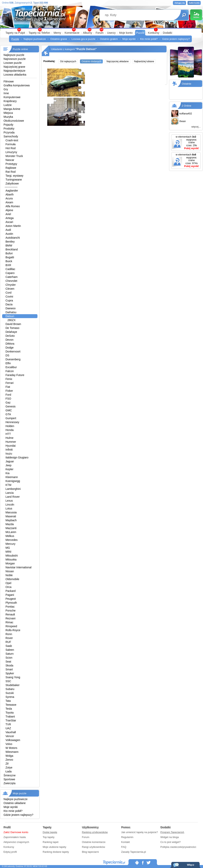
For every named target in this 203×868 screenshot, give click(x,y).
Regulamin (127, 837)
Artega (10, 218)
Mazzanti (11, 528)
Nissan (10, 571)
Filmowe (9, 81)
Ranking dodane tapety (56, 852)
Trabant (10, 716)
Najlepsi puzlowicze (35, 39)
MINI (8, 552)
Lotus (9, 508)
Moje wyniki (129, 39)
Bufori (9, 253)
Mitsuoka (11, 559)
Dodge (10, 348)
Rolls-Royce (13, 630)
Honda (10, 430)
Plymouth (11, 603)
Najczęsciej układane (118, 61)
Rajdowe (11, 168)
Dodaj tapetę (50, 832)
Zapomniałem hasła (15, 837)
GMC (9, 410)
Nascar (10, 160)
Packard (10, 591)
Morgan (10, 563)
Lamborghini (13, 489)
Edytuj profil (10, 852)
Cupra (9, 300)
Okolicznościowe (14, 121)
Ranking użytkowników (95, 832)
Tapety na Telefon (39, 33)
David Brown (13, 324)
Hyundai (10, 446)
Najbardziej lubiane (144, 61)
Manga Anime (12, 109)
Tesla (9, 709)
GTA (8, 414)
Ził (7, 764)
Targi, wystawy (14, 176)
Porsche (10, 611)
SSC (8, 681)
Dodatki (167, 33)
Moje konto (126, 33)
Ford (8, 395)
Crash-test (12, 140)
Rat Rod (10, 172)
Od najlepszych (68, 61)
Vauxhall (11, 732)
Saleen (10, 650)
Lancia (10, 493)
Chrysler (11, 285)
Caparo (10, 273)
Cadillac (10, 269)
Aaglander (12, 191)
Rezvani (10, 618)
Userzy (111, 33)
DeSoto (10, 336)
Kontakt (126, 842)
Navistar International (18, 567)
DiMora (10, 344)
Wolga (9, 756)
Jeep (8, 465)
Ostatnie (187, 84)
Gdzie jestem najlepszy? (176, 39)
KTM (8, 485)
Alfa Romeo (13, 206)
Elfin (8, 363)
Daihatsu (11, 312)
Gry (6, 89)
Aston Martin (13, 226)
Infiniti (9, 450)
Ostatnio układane (15, 803)
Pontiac (10, 607)
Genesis (10, 406)
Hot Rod (10, 148)
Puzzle (140, 33)
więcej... (196, 127)
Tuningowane (14, 180)
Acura (9, 198)
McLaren (11, 532)
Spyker (10, 673)
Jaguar (10, 461)
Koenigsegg (13, 481)
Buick (9, 261)
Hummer (11, 442)
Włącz (191, 865)
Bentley (10, 242)
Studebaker (13, 685)
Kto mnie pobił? (149, 39)
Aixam (9, 202)
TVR (8, 724)
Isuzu (9, 454)
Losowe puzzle (13, 63)
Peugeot (11, 599)
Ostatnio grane (59, 39)
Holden (10, 426)
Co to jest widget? (171, 842)
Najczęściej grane (14, 67)
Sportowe (9, 779)
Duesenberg (13, 359)
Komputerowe (12, 97)
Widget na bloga (170, 837)
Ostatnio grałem (109, 39)
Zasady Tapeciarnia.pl (134, 852)
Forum (99, 33)
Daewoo (10, 308)
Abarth (10, 194)
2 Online (187, 106)
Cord (8, 293)
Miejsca (8, 113)
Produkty (9, 129)
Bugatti (10, 257)
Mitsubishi (12, 556)
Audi (8, 230)
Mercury (10, 544)
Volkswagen (13, 740)
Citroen (10, 289)
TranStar (11, 720)
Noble (9, 575)
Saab (9, 646)
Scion (9, 658)
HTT (8, 434)
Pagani (10, 595)
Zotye (9, 768)
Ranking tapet (51, 842)
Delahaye (11, 332)
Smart (9, 669)
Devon (9, 340)
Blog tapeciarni (90, 852)
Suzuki (10, 693)
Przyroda (9, 132)
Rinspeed (11, 626)
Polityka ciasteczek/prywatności (178, 847)
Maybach (11, 520)
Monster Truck (14, 156)
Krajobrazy (10, 101)
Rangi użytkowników (94, 847)
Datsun (10, 316)
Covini (9, 297)
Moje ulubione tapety (55, 847)
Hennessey (12, 422)
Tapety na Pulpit (15, 33)
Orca (8, 587)
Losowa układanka (15, 75)
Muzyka (8, 117)
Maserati (11, 516)
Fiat (8, 387)
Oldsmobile (12, 579)
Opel (8, 583)
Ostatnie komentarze (94, 842)
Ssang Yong (13, 677)
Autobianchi (13, 238)
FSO (8, 399)
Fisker (9, 391)
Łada (9, 771)
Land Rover (13, 497)
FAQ (124, 847)
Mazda (10, 524)
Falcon (10, 371)
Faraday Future (15, 375)
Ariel (8, 214)
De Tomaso (12, 328)
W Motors (11, 748)
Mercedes (11, 540)
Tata (8, 701)
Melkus (10, 536)
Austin (9, 234)
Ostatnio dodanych (91, 61)
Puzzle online (20, 49)
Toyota (10, 713)
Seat (8, 662)
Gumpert (11, 418)
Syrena (10, 697)
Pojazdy (8, 125)
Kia (7, 473)
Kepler (9, 469)
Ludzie (8, 105)
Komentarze (72, 33)
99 (101, 30)
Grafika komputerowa (17, 85)
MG (8, 548)
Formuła (10, 144)
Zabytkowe (12, 183)
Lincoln (10, 505)
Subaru (10, 689)
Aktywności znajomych (16, 842)
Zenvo (9, 760)
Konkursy (154, 33)
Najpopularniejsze (14, 71)
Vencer (10, 736)
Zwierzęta (10, 783)
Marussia (11, 512)
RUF (8, 642)
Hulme (9, 438)
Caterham (11, 277)
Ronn (9, 634)
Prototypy (11, 164)
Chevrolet (11, 281)
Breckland (12, 249)
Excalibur (11, 367)
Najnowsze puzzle (15, 59)
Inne (6, 93)
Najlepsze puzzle (14, 55)
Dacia (9, 304)
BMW (9, 246)
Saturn (10, 654)
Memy (57, 33)
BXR (8, 265)
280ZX (11, 320)
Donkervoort (13, 351)
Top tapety (49, 837)
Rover (9, 638)
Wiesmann (12, 752)
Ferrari (10, 383)
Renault (10, 614)
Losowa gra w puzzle (83, 39)
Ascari (9, 222)
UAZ (8, 728)
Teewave (11, 705)
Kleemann (12, 477)
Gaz (8, 403)
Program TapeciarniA (172, 832)
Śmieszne (10, 775)
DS (7, 355)
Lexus (9, 501)
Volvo (9, 744)
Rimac (9, 622)
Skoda (9, 665)
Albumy (88, 33)
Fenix (9, 379)
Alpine (9, 210)
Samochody (11, 136)
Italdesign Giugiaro (17, 457)
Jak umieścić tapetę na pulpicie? (140, 832)
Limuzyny (11, 152)
